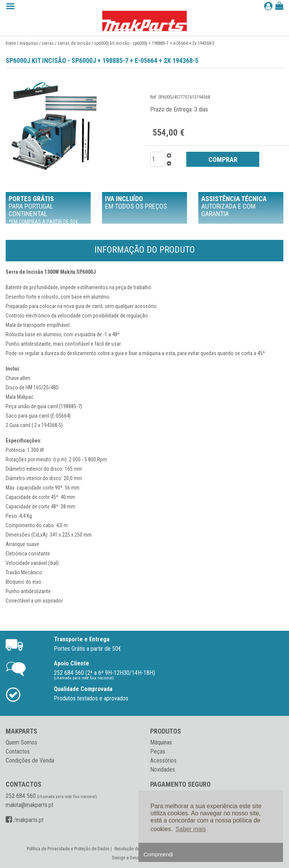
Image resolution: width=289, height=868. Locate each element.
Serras (48, 43)
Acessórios (163, 760)
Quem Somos (21, 742)
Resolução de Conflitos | (137, 849)
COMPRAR (223, 159)
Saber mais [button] (191, 829)
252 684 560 (21, 796)
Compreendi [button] (158, 854)
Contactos (18, 751)
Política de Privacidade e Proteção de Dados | (70, 849)
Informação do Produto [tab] (145, 250)
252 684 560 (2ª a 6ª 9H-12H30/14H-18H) (104, 673)
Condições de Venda (30, 760)
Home (11, 43)
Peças (158, 751)
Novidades (163, 770)
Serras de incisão (74, 43)
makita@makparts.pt (30, 805)
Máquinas (29, 43)
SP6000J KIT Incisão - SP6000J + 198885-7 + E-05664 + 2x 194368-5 (154, 43)
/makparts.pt (25, 820)
